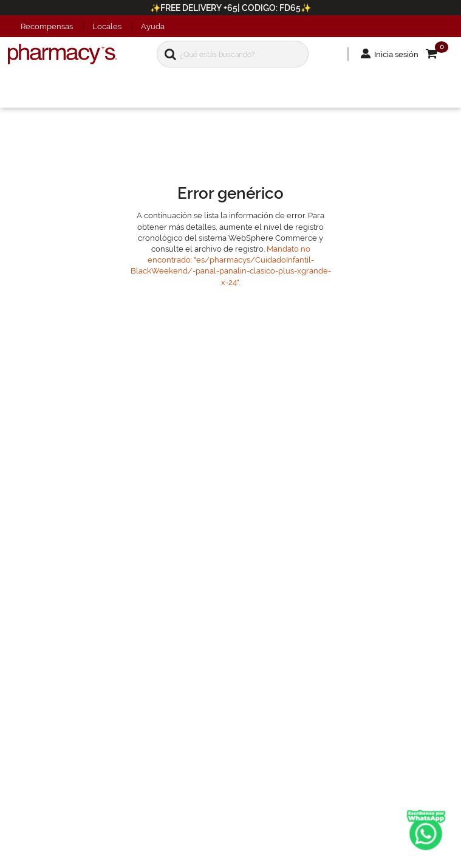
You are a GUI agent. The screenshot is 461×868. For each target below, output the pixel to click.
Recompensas (47, 26)
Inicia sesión (384, 59)
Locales (107, 26)
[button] (427, 59)
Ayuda (153, 26)
